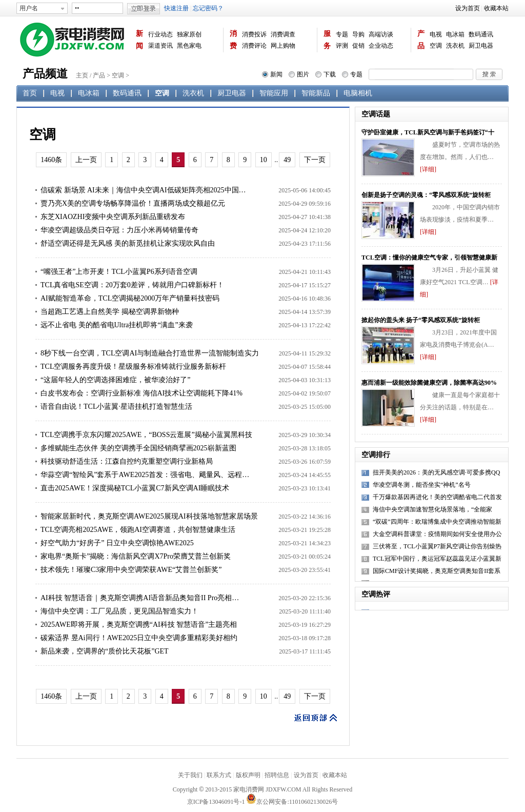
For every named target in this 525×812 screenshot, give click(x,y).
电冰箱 (455, 34)
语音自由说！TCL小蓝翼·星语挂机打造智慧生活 (116, 407)
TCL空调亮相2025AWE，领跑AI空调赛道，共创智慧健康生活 (138, 530)
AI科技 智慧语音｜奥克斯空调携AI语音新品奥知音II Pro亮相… (140, 598)
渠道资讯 (160, 46)
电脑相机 (358, 93)
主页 (82, 75)
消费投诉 (254, 34)
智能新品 (316, 93)
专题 (342, 34)
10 (264, 160)
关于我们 (190, 775)
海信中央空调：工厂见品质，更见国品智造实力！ (119, 611)
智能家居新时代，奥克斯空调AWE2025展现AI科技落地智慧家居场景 (149, 516)
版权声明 (248, 775)
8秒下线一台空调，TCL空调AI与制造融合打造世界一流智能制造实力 (150, 353)
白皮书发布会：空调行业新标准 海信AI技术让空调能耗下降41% (142, 393)
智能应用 (274, 93)
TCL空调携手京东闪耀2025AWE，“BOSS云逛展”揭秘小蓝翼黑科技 (146, 435)
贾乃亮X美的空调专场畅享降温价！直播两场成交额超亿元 (133, 203)
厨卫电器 (481, 46)
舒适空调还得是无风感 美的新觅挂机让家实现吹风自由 (128, 243)
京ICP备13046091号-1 (216, 802)
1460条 (51, 160)
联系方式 (219, 775)
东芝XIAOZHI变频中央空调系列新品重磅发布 (113, 217)
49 (287, 160)
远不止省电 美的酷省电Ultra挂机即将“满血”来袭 (117, 325)
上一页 (86, 160)
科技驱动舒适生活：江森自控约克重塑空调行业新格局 (127, 461)
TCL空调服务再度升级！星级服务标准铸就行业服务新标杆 (133, 367)
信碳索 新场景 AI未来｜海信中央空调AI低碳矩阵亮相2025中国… (143, 190)
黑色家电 (189, 46)
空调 (436, 46)
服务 (327, 40)
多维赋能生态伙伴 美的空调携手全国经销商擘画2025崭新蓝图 (138, 448)
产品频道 (45, 74)
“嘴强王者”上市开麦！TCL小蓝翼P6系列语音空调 (119, 272)
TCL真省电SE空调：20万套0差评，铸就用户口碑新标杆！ (132, 285)
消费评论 (254, 46)
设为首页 (468, 8)
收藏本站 (496, 8)
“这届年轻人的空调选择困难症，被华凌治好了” (115, 380)
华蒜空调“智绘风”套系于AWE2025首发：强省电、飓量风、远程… (145, 475)
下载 (330, 74)
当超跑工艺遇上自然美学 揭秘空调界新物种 (110, 312)
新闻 (139, 40)
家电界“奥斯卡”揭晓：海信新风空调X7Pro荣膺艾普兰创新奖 (136, 556)
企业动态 (381, 46)
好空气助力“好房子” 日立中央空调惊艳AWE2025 (117, 543)
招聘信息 (277, 775)
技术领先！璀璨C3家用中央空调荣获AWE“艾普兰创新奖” (131, 570)
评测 (342, 46)
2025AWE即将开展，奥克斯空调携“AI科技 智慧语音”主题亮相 (139, 625)
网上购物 (283, 46)
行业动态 (160, 34)
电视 (436, 34)
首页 (30, 93)
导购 (358, 34)
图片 (303, 74)
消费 (233, 40)
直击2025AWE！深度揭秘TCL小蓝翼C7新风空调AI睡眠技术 (135, 488)
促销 (358, 46)
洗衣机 (455, 46)
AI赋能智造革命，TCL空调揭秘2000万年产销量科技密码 (130, 298)
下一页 (315, 160)
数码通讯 (481, 34)
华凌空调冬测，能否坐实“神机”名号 (422, 485)
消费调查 (283, 34)
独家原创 (189, 34)
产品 (421, 40)
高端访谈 (381, 34)
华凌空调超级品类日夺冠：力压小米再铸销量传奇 (119, 230)
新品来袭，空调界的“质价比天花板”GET (105, 651)
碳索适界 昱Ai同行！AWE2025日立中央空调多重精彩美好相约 (139, 638)
